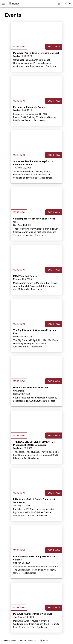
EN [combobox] (44, 641)
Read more (51, 66)
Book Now (54, 47)
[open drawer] (3, 4)
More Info (19, 47)
